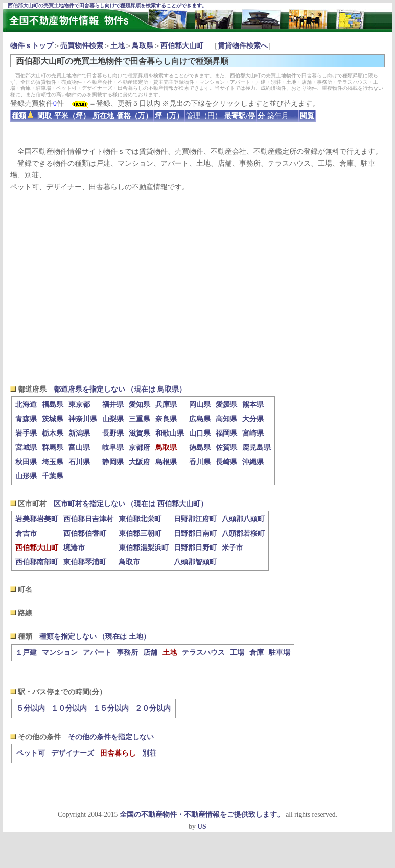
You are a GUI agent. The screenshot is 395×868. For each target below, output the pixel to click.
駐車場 (280, 653)
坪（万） (169, 116)
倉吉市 (26, 533)
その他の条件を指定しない (111, 737)
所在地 (103, 116)
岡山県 (200, 405)
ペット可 (31, 753)
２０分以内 (153, 708)
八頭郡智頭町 (195, 562)
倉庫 (257, 653)
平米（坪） (72, 116)
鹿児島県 (257, 448)
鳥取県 (143, 46)
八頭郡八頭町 (243, 519)
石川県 (79, 462)
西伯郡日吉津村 (88, 519)
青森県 (26, 419)
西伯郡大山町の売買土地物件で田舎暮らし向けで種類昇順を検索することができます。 (107, 5)
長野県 (113, 433)
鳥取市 (129, 562)
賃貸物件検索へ (243, 46)
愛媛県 (226, 405)
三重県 (140, 419)
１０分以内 (69, 708)
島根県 (166, 462)
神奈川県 (83, 419)
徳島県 (200, 448)
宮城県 (26, 448)
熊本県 (253, 405)
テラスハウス (203, 653)
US (202, 826)
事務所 (127, 653)
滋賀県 (140, 433)
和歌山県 (170, 433)
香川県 (200, 462)
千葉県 (53, 476)
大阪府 (140, 462)
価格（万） (134, 116)
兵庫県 (166, 405)
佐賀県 (226, 448)
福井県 (113, 405)
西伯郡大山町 (182, 46)
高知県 (226, 419)
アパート (97, 653)
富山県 (79, 448)
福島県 (53, 405)
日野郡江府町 (195, 519)
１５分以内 (111, 708)
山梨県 (113, 419)
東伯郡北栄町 (140, 519)
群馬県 (53, 448)
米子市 (233, 548)
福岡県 (226, 433)
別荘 (149, 753)
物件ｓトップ (32, 46)
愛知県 (140, 405)
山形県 (26, 476)
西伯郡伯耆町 (85, 533)
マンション (60, 653)
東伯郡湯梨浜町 (144, 548)
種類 (23, 116)
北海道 (26, 405)
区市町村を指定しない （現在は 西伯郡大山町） (131, 504)
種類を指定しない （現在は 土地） (95, 637)
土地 (118, 46)
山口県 (200, 433)
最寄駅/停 (240, 116)
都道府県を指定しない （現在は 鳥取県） (120, 389)
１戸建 (26, 653)
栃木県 (53, 433)
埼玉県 (53, 462)
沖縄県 (253, 462)
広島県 (200, 419)
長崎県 (226, 462)
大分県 (253, 419)
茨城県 (53, 419)
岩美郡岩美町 (37, 519)
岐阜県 (113, 448)
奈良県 (166, 419)
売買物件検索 (82, 46)
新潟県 (79, 433)
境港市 (74, 548)
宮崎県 (253, 433)
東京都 (79, 405)
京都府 (140, 448)
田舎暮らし (118, 753)
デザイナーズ (73, 753)
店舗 (150, 653)
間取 (44, 116)
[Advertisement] (197, 288)
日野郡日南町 (195, 533)
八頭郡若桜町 (243, 533)
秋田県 (26, 462)
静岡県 (113, 462)
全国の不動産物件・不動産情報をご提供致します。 (202, 815)
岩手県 (26, 433)
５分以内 (31, 708)
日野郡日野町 (195, 548)
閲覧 (307, 116)
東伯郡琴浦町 (85, 562)
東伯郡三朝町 (140, 533)
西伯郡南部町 (37, 562)
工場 (237, 653)
